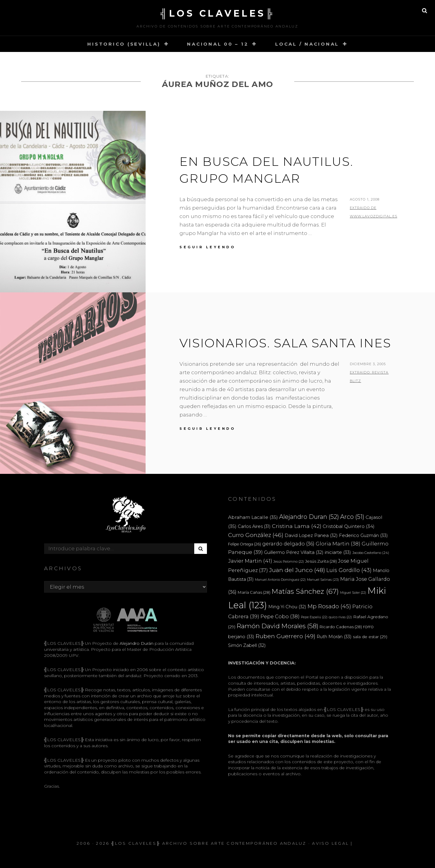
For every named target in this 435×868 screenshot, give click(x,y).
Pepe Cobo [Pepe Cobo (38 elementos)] (280, 616)
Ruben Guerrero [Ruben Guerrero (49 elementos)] (285, 636)
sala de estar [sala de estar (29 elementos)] (370, 637)
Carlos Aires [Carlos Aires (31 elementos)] (254, 526)
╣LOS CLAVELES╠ (217, 13)
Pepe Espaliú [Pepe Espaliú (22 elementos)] (314, 617)
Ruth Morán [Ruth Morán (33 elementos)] (334, 637)
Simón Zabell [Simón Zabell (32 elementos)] (247, 645)
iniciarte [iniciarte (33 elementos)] (338, 552)
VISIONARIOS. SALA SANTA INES (285, 343)
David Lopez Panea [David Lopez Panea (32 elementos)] (311, 535)
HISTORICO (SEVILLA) (124, 44)
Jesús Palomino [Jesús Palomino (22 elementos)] (289, 562)
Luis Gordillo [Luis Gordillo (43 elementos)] (349, 570)
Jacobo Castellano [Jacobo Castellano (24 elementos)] (371, 553)
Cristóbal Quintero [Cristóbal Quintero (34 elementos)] (349, 526)
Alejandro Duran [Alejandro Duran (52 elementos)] (309, 517)
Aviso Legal (330, 843)
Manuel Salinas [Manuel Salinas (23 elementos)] (323, 580)
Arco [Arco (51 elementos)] (352, 517)
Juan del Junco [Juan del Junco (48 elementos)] (297, 570)
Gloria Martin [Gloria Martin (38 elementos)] (338, 544)
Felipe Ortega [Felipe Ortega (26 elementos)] (245, 544)
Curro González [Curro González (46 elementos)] (256, 535)
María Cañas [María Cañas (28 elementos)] (254, 592)
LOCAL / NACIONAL (307, 44)
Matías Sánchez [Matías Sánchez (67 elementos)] (305, 591)
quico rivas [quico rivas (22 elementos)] (340, 617)
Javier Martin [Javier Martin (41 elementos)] (250, 561)
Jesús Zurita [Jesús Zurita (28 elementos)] (321, 561)
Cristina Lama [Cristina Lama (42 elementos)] (297, 526)
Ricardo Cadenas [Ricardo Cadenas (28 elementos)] (341, 627)
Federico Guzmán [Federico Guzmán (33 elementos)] (363, 535)
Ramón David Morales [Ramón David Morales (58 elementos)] (277, 626)
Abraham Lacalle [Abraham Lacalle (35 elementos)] (253, 517)
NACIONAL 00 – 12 (218, 44)
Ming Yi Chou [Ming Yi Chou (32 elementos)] (287, 607)
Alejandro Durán (136, 643)
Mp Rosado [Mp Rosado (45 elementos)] (329, 606)
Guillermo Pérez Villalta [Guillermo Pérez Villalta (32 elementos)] (294, 552)
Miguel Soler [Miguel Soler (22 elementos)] (353, 593)
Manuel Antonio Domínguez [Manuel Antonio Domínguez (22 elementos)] (280, 580)
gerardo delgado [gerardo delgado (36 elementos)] (288, 544)
